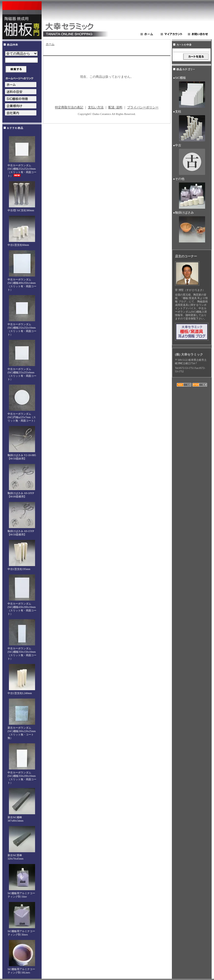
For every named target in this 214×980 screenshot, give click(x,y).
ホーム (50, 44)
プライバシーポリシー (143, 107)
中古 (192, 160)
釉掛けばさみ (192, 228)
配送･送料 (115, 107)
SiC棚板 (192, 93)
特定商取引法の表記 (69, 107)
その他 (192, 194)
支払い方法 (96, 107)
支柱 (192, 126)
